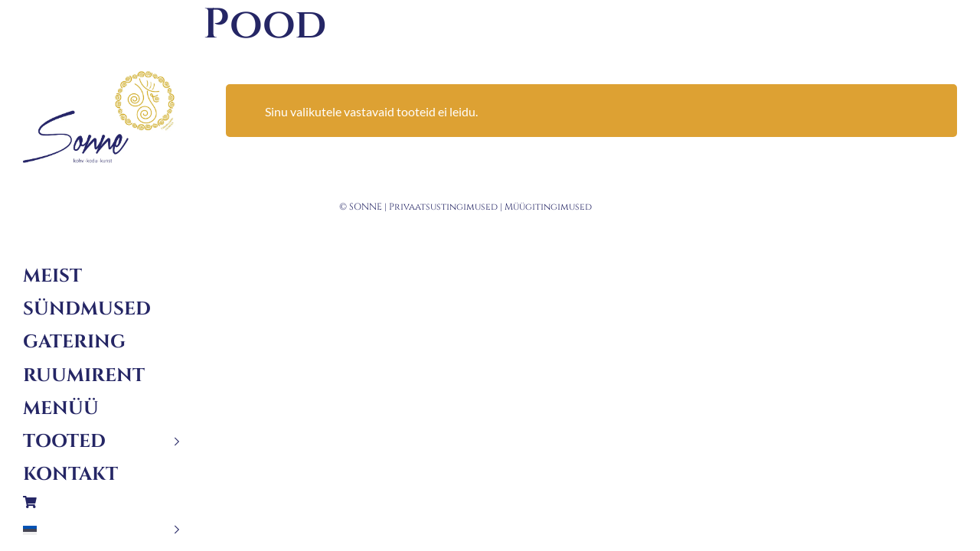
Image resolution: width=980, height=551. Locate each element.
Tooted (64, 442)
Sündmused (87, 309)
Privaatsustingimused (443, 207)
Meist (52, 276)
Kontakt (70, 474)
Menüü (61, 409)
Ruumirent (84, 376)
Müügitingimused (548, 207)
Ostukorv (101, 502)
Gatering (74, 342)
